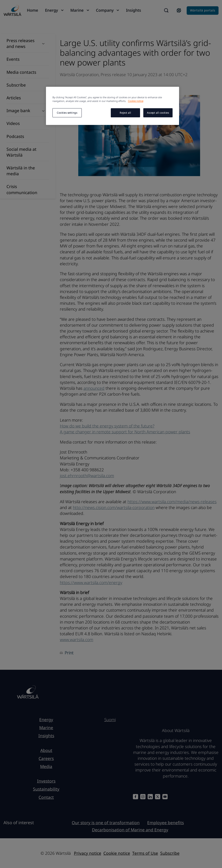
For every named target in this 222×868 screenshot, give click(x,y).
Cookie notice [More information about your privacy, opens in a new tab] (136, 101)
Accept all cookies (158, 113)
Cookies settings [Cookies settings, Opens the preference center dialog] (67, 113)
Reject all (125, 113)
